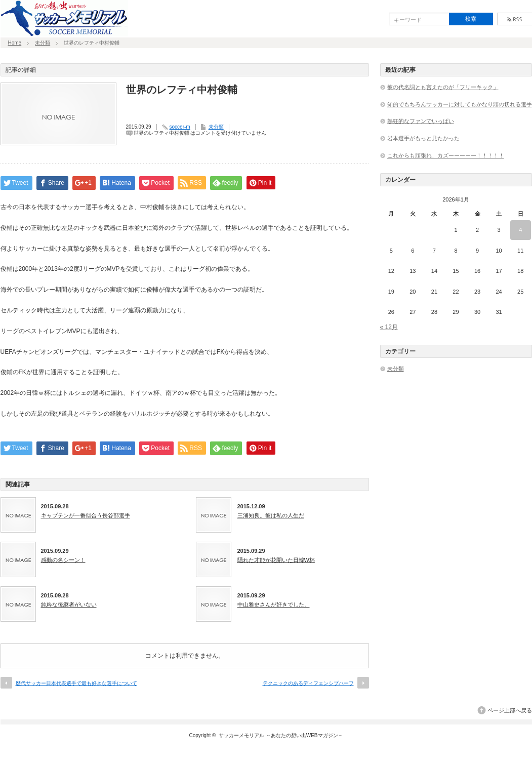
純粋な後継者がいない (69, 604)
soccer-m (180, 127)
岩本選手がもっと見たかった (423, 138)
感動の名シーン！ (63, 560)
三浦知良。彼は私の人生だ (271, 515)
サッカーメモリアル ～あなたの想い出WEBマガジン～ (281, 735)
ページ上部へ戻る (510, 710)
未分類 (43, 43)
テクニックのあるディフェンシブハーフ (308, 683)
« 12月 (389, 327)
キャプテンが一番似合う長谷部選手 (86, 515)
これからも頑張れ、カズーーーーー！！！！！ (446, 155)
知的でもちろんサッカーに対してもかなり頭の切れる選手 (460, 104)
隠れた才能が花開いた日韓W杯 (276, 560)
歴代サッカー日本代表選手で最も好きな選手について (76, 683)
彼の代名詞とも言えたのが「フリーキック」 (443, 87)
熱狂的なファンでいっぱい (421, 121)
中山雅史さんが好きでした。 (274, 604)
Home (15, 43)
